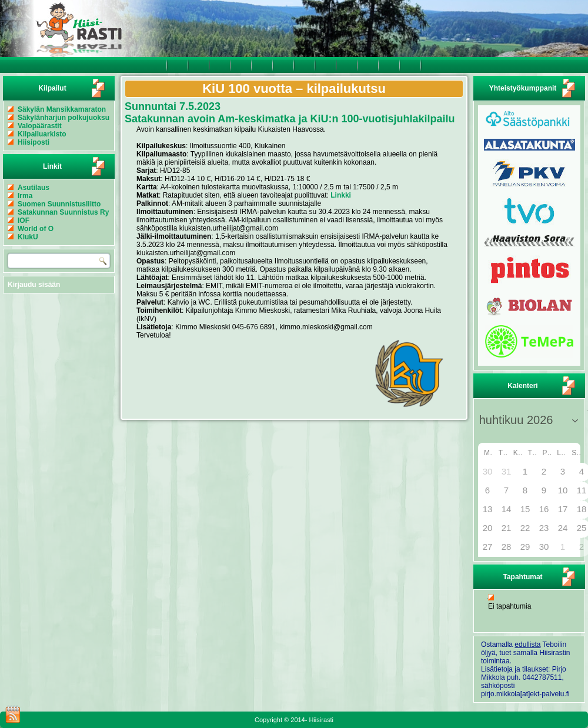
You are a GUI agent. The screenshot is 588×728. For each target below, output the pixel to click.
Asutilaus (34, 188)
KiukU (28, 237)
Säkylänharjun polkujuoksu (64, 118)
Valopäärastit (40, 126)
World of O (36, 229)
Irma (25, 196)
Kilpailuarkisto (42, 134)
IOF (24, 221)
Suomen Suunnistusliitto (59, 204)
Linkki (341, 195)
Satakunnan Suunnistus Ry (63, 212)
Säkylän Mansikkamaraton (62, 109)
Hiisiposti (34, 142)
